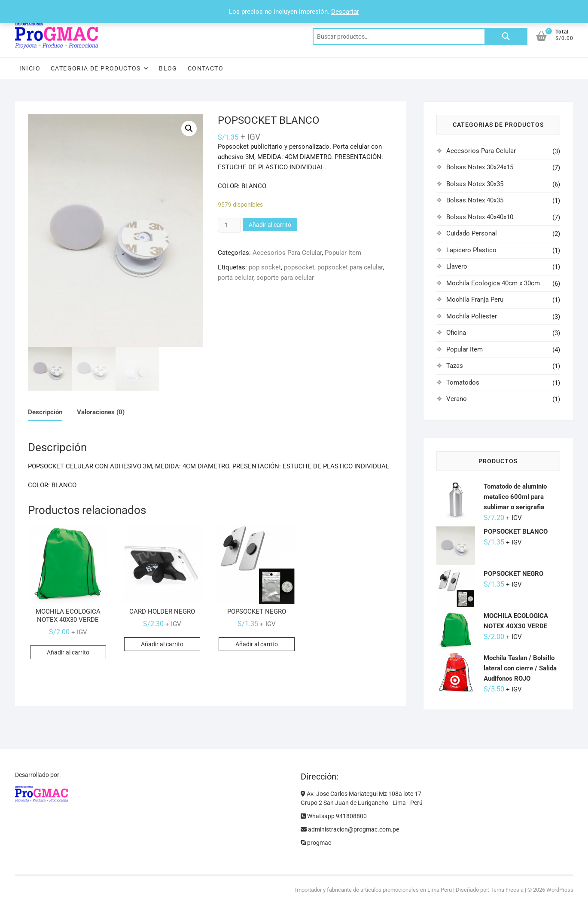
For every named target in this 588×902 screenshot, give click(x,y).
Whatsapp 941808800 (334, 816)
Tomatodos (463, 382)
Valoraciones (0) (101, 413)
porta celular (236, 278)
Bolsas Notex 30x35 (475, 184)
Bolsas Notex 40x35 (475, 200)
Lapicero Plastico (471, 250)
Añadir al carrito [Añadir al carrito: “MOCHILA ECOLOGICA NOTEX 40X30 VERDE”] (68, 653)
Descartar (345, 12)
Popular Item (343, 253)
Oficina (456, 333)
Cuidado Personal (472, 233)
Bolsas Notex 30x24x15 (480, 167)
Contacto (206, 68)
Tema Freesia (507, 890)
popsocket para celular (350, 267)
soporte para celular (285, 278)
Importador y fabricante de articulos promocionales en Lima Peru (373, 890)
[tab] (45, 414)
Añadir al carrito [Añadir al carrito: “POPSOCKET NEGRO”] (257, 645)
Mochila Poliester (472, 316)
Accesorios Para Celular (287, 253)
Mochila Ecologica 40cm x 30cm (493, 283)
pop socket (265, 267)
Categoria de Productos (96, 68)
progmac (316, 843)
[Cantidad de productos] (229, 225)
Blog (168, 68)
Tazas (455, 366)
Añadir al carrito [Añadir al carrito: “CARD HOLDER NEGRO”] (162, 645)
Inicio (30, 68)
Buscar (506, 37)
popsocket (299, 267)
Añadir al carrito (270, 225)
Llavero (457, 266)
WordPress (560, 890)
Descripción (45, 413)
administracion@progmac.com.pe (350, 829)
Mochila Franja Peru (475, 300)
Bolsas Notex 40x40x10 (480, 217)
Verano (457, 399)
